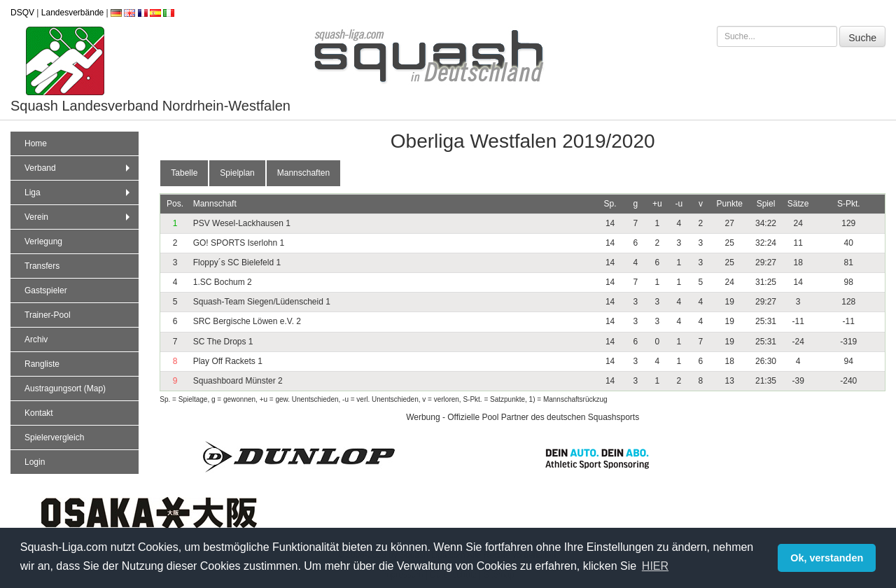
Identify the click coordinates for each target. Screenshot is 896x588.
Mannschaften (303, 173)
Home (36, 143)
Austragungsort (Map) (65, 388)
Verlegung (43, 241)
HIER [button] (655, 566)
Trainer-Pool (48, 315)
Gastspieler (46, 290)
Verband (79, 168)
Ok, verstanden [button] (827, 558)
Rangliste (42, 364)
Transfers (42, 266)
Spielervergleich (54, 437)
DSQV (22, 13)
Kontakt (39, 413)
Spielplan (237, 173)
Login (35, 462)
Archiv (36, 339)
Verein (79, 217)
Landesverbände (72, 13)
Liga (79, 192)
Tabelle (184, 173)
